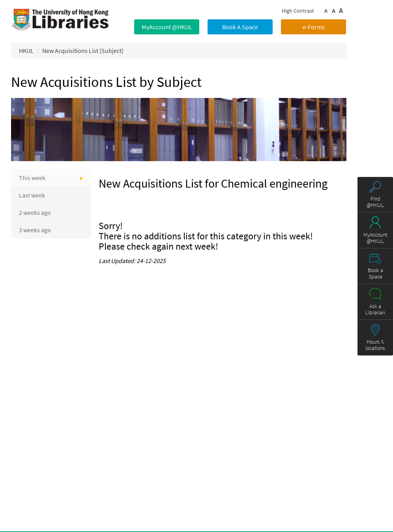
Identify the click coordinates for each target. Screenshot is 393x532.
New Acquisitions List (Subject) (83, 51)
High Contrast (298, 11)
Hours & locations (375, 345)
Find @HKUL (375, 202)
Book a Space (375, 273)
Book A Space (240, 27)
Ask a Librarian (375, 309)
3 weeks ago (35, 230)
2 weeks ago (35, 212)
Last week (32, 195)
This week (32, 178)
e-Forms (314, 27)
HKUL (26, 51)
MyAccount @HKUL (167, 27)
